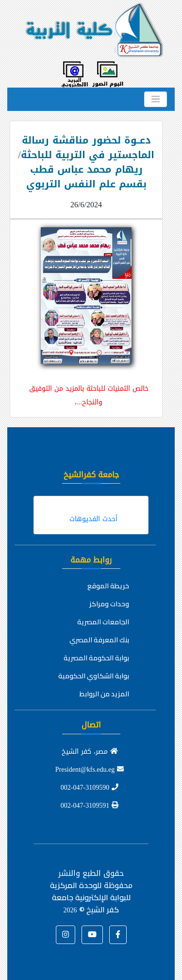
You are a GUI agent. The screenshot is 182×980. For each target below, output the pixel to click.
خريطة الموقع (108, 586)
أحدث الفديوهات (93, 519)
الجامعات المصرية (103, 622)
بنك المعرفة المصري (99, 640)
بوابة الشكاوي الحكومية (94, 676)
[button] (118, 935)
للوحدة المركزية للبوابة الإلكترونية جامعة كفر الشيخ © (90, 897)
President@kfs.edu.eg (90, 770)
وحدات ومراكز (109, 604)
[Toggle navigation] (156, 99)
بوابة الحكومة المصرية (96, 658)
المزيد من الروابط (104, 694)
